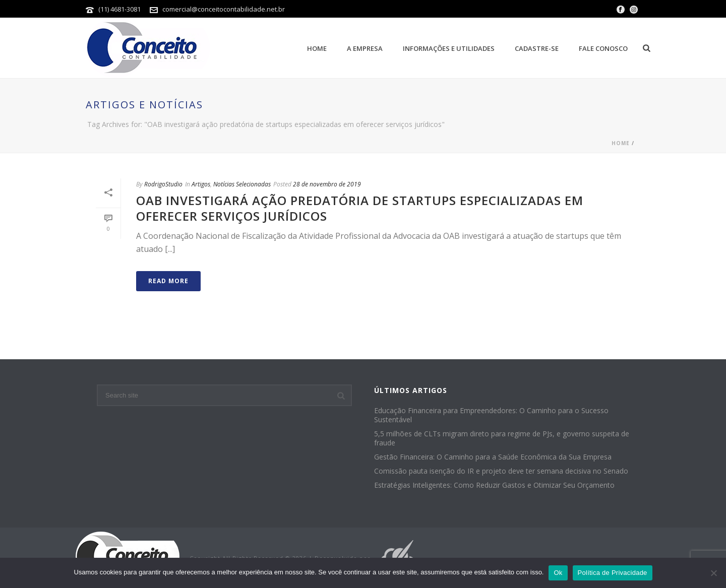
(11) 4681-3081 (120, 9)
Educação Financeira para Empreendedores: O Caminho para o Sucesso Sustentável (491, 415)
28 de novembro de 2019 (327, 184)
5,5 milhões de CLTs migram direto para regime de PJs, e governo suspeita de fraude (502, 438)
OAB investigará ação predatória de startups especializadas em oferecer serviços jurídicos (360, 208)
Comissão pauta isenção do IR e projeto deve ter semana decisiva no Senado (501, 471)
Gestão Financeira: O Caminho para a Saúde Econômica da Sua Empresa (493, 457)
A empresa (365, 48)
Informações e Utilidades (449, 48)
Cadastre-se (537, 48)
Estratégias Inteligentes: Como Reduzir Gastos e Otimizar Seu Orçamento (494, 485)
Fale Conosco (603, 48)
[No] (713, 573)
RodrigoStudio (163, 184)
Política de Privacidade (613, 573)
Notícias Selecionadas (242, 184)
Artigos (201, 184)
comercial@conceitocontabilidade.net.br (224, 9)
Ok (558, 573)
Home (317, 48)
